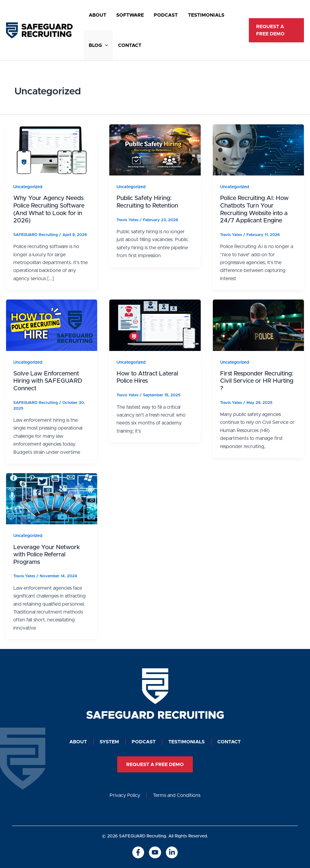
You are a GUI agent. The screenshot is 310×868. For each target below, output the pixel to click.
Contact (125, 45)
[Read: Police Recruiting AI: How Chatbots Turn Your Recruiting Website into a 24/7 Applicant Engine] (258, 150)
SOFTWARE (126, 15)
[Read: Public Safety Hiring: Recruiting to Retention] (155, 150)
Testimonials (196, 15)
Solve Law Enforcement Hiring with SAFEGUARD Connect (48, 381)
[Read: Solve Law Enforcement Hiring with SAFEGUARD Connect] (52, 325)
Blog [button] (97, 45)
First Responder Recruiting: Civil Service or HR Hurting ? (257, 381)
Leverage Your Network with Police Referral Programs (47, 555)
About (96, 15)
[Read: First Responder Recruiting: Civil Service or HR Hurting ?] (258, 325)
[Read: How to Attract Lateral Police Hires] (155, 325)
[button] (104, 45)
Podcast (159, 15)
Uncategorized (28, 187)
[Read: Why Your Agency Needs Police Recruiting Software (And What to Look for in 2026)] (52, 150)
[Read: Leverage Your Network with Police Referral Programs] (52, 499)
